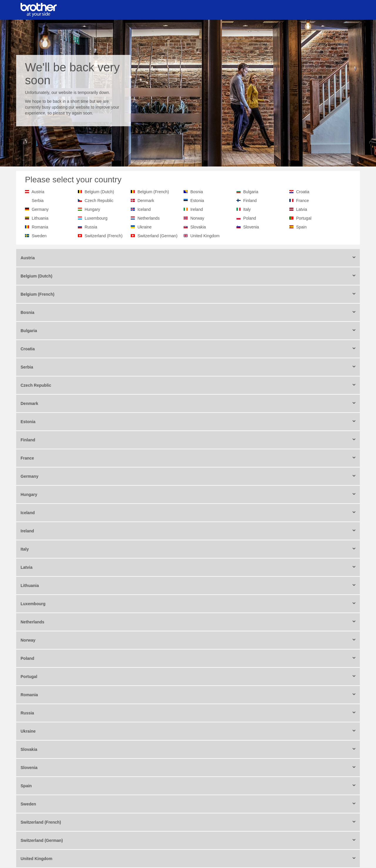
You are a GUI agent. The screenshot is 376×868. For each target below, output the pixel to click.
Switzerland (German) (157, 236)
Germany (40, 209)
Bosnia (197, 192)
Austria (38, 192)
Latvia (302, 209)
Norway (197, 218)
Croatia (303, 192)
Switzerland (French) (104, 236)
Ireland (197, 209)
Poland (250, 218)
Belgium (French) (153, 192)
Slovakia (198, 227)
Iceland (144, 209)
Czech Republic (99, 201)
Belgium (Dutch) (99, 192)
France (303, 201)
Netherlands (149, 218)
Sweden (39, 236)
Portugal (304, 218)
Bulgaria (251, 192)
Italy (247, 209)
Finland (250, 201)
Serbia (38, 201)
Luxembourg (96, 218)
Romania (40, 227)
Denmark (146, 201)
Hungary (92, 209)
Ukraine (145, 227)
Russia (91, 227)
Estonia (197, 201)
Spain (301, 227)
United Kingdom (205, 236)
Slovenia (251, 227)
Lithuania (40, 218)
